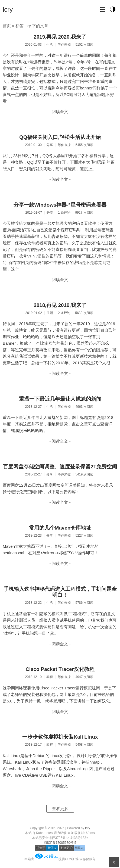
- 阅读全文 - (60, 112)
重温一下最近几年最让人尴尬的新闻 (60, 399)
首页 (7, 26)
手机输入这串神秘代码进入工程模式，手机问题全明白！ (60, 592)
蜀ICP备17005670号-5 (60, 843)
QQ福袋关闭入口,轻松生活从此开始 (60, 137)
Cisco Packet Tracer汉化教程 (60, 669)
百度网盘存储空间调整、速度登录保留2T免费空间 (60, 467)
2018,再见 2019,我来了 (60, 305)
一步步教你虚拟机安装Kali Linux (60, 737)
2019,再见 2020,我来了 (60, 37)
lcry (8, 9)
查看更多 (60, 809)
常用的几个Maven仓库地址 (60, 528)
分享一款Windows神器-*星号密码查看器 (60, 205)
